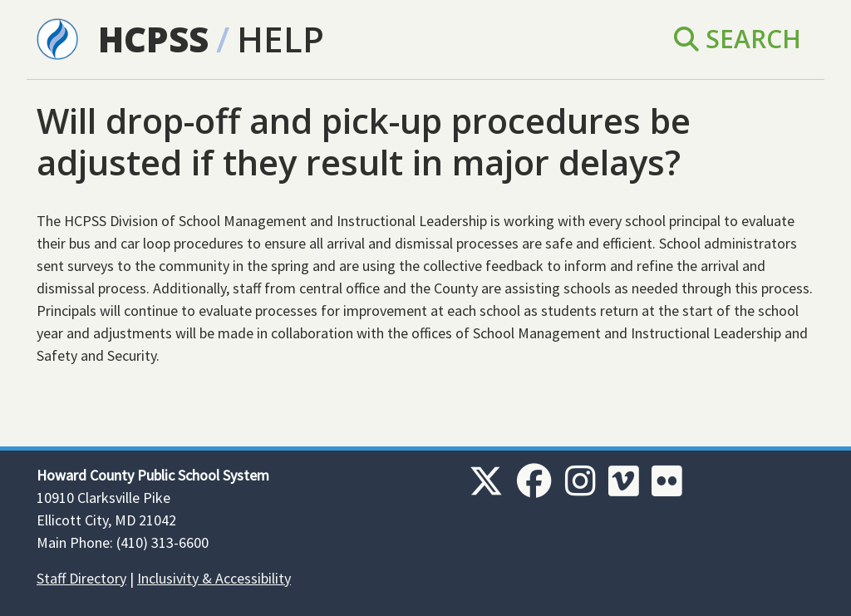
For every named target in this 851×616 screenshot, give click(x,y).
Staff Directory (81, 578)
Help (280, 39)
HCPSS (153, 39)
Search (738, 39)
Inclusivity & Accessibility (214, 578)
